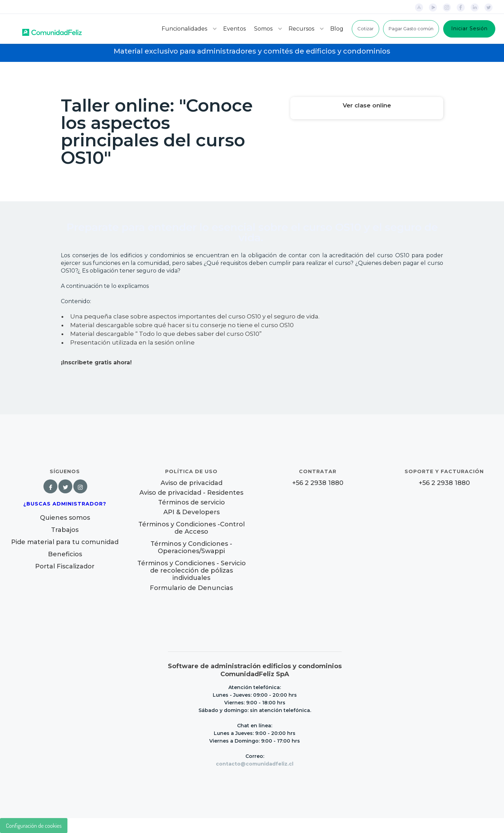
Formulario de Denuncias (191, 588)
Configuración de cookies (34, 826)
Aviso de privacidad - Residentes (191, 493)
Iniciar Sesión (469, 29)
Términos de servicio (192, 503)
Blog (337, 29)
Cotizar (365, 29)
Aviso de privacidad (192, 483)
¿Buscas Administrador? (65, 504)
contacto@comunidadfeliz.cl (255, 764)
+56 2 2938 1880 (318, 483)
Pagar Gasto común (411, 29)
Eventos (234, 29)
